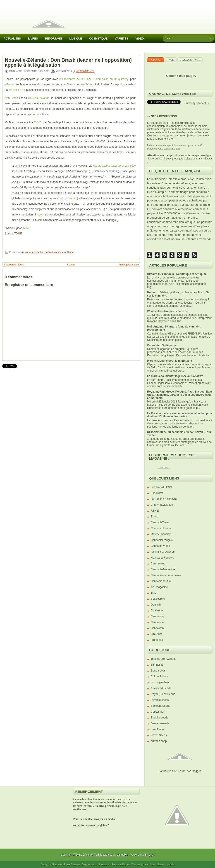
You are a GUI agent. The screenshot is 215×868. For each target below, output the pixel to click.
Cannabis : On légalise (162, 345)
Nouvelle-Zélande (39, 98)
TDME (26, 228)
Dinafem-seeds (160, 723)
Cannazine (157, 622)
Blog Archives (190, 60)
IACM (7, 48)
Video (140, 39)
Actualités (12, 39)
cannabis (26, 252)
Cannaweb (157, 628)
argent (40, 215)
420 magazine (159, 587)
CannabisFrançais (162, 540)
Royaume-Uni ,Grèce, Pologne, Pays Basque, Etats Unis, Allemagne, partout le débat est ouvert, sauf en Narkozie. (180, 395)
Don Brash (11, 98)
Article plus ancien (129, 264)
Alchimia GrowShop (163, 552)
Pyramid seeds (160, 700)
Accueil (71, 264)
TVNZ (37, 122)
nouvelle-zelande (54, 252)
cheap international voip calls (159, 864)
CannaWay (157, 616)
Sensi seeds (158, 671)
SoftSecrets (158, 599)
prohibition (15, 90)
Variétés (121, 39)
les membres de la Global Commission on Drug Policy (94, 79)
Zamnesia (157, 665)
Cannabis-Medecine (163, 569)
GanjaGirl (156, 605)
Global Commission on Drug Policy (114, 166)
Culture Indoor (159, 676)
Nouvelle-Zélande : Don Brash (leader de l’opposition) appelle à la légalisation (68, 63)
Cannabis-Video (160, 546)
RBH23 (155, 511)
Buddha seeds (159, 718)
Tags (171, 60)
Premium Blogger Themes (126, 864)
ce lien (73, 198)
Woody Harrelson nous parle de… (169, 311)
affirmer (9, 84)
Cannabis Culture (161, 581)
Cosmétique (98, 39)
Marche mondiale (161, 534)
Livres (33, 39)
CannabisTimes (160, 522)
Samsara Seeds (160, 706)
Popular (156, 60)
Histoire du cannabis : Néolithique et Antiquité (177, 274)
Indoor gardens (160, 682)
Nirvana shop (159, 741)
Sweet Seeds (159, 735)
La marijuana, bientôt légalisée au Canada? (175, 376)
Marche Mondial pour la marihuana (170, 361)
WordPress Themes (69, 864)
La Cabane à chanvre (164, 499)
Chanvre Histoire (161, 528)
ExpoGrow (157, 493)
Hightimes (157, 640)
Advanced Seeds (161, 688)
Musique (76, 39)
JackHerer (157, 611)
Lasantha (104, 864)
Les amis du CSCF (162, 487)
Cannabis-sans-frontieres (166, 575)
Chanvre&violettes (162, 505)
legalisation (38, 252)
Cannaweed (158, 564)
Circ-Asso (157, 634)
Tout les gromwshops (164, 659)
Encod (155, 517)
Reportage (54, 39)
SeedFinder (158, 729)
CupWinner (158, 712)
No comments (85, 71)
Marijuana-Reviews (162, 558)
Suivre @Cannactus (197, 103)
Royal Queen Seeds (163, 694)
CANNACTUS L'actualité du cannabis (105, 855)
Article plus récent (14, 264)
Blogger (196, 771)
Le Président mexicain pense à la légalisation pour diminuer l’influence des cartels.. (180, 415)
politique (69, 252)
